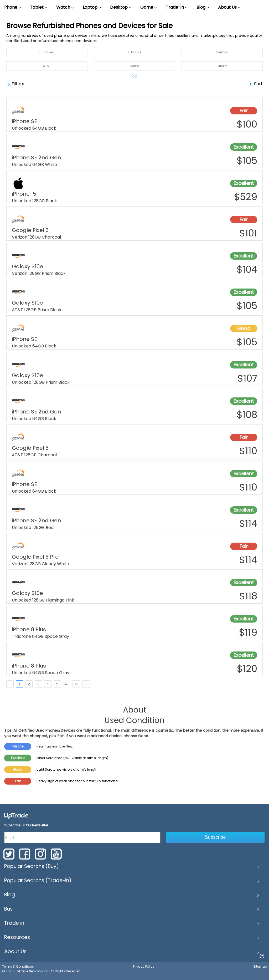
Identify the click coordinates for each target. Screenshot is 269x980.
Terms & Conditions (18, 966)
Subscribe (215, 837)
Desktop (121, 7)
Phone (13, 7)
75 (76, 684)
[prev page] (10, 684)
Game (149, 7)
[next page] (67, 684)
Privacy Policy (144, 966)
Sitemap (260, 966)
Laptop (92, 7)
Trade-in (177, 7)
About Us (229, 7)
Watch (65, 7)
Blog (203, 7)
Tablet (39, 7)
